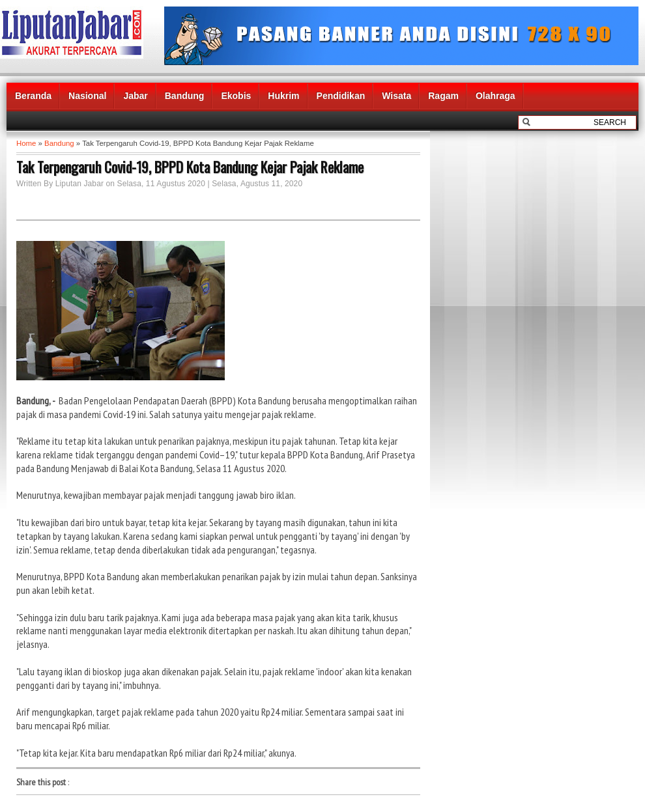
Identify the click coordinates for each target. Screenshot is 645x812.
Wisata (396, 96)
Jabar (135, 96)
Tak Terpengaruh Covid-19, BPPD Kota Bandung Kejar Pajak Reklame (190, 167)
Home (26, 143)
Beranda (33, 96)
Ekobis (236, 96)
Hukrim (283, 96)
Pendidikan (341, 96)
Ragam (443, 96)
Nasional (87, 96)
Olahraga (495, 96)
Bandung (185, 96)
